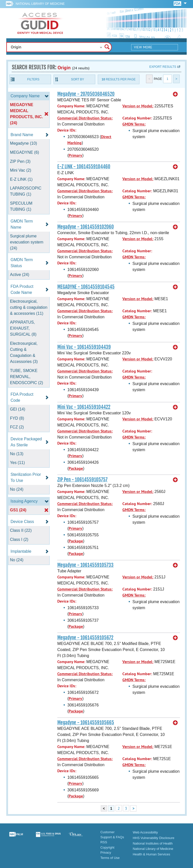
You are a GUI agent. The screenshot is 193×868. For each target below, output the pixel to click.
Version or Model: (138, 106)
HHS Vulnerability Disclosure (154, 838)
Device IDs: (67, 130)
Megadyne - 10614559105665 (86, 723)
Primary (75, 155)
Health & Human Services (151, 854)
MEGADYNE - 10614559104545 (86, 287)
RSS (104, 842)
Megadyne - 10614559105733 (85, 565)
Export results (163, 67)
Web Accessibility (145, 832)
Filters (33, 79)
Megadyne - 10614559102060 (86, 227)
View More (143, 47)
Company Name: (71, 106)
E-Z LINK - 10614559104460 (84, 167)
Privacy (106, 852)
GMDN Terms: (134, 124)
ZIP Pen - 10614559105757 (82, 480)
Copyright (107, 847)
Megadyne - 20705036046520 (86, 94)
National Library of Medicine (40, 4)
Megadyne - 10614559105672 (85, 638)
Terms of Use (110, 858)
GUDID (40, 23)
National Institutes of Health (153, 843)
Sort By (77, 79)
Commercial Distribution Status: (85, 118)
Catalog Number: (137, 118)
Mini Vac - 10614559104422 (84, 407)
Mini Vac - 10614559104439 (84, 347)
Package (76, 468)
